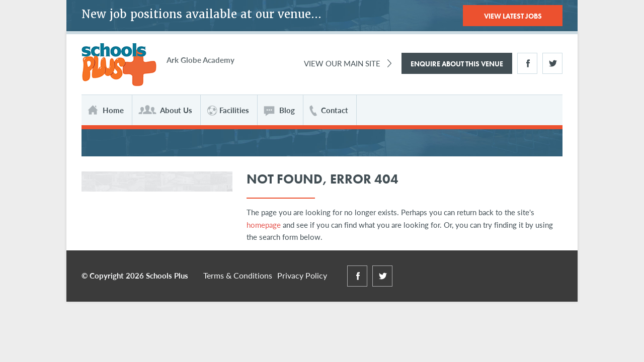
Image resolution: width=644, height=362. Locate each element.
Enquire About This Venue (457, 64)
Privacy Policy (302, 275)
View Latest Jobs (513, 16)
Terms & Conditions (238, 275)
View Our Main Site (342, 63)
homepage (264, 224)
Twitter (552, 63)
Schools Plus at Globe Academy (119, 65)
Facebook (527, 63)
